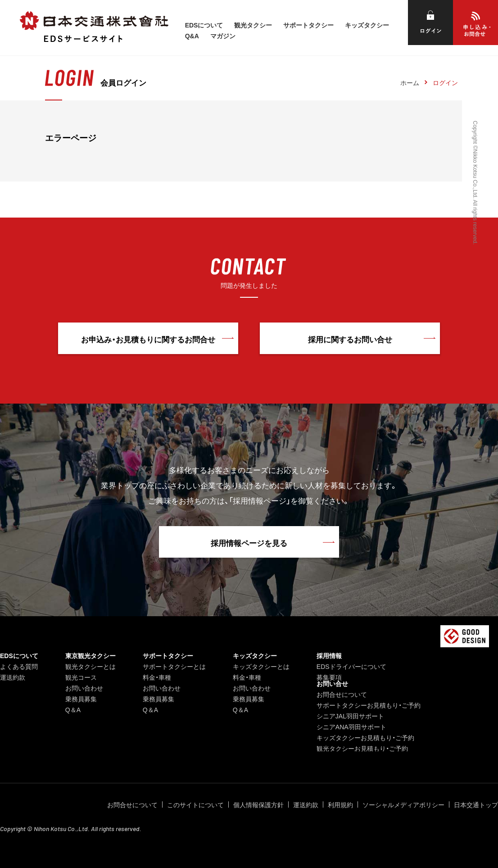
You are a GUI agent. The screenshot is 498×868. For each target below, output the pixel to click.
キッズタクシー (367, 25)
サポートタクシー (308, 25)
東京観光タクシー (91, 655)
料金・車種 (157, 677)
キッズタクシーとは (261, 666)
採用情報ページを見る (249, 543)
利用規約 (340, 804)
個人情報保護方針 (258, 804)
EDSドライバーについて (351, 666)
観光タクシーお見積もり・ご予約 (362, 748)
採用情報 (329, 655)
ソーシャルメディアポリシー (403, 804)
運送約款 (13, 677)
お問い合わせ (84, 688)
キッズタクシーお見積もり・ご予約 (365, 737)
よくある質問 (19, 666)
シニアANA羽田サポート (351, 727)
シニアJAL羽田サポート (350, 716)
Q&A (192, 36)
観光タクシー (253, 25)
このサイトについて (195, 804)
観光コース (81, 677)
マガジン (223, 36)
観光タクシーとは (91, 666)
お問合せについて (342, 694)
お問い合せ (332, 683)
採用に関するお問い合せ (350, 339)
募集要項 (329, 677)
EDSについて (204, 25)
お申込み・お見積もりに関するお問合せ (148, 339)
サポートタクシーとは (174, 666)
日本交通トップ (476, 804)
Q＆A (73, 709)
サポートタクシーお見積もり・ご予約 (369, 705)
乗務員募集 (81, 699)
